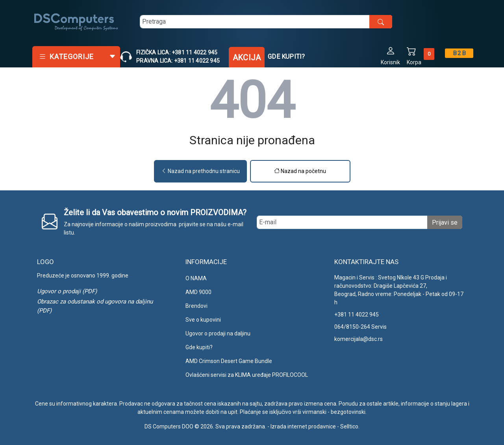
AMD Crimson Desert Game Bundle (229, 361)
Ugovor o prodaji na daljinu (218, 333)
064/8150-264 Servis (360, 327)
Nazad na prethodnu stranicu (200, 171)
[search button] (381, 22)
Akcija (247, 58)
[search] (266, 22)
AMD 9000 (198, 292)
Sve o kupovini (203, 320)
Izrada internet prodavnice (303, 426)
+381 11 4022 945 (357, 315)
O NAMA (196, 278)
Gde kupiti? (286, 57)
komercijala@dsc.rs (359, 339)
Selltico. (350, 426)
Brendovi (196, 306)
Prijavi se (445, 222)
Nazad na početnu (300, 171)
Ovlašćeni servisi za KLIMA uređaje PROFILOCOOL (247, 375)
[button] (390, 55)
